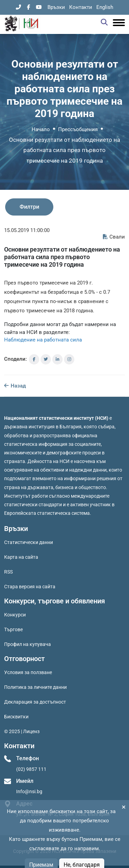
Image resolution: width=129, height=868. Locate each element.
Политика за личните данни (35, 687)
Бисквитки (16, 717)
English (105, 7)
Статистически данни (29, 542)
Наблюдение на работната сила (43, 340)
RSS (8, 572)
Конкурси (15, 615)
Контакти (81, 7)
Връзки (56, 7)
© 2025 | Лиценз (22, 731)
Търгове (13, 629)
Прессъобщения (78, 129)
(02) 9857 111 (31, 769)
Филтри (29, 207)
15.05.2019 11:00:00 (27, 230)
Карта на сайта (21, 557)
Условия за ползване (28, 672)
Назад (15, 386)
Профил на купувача (28, 644)
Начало (41, 129)
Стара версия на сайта (30, 587)
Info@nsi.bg (29, 791)
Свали (114, 237)
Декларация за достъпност (35, 702)
